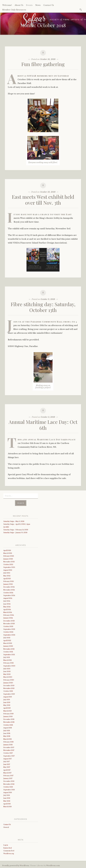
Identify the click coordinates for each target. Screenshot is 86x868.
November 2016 (9, 784)
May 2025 (7, 576)
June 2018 (7, 733)
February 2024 (9, 615)
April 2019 (7, 708)
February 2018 (8, 742)
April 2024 (7, 610)
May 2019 (7, 705)
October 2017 (8, 753)
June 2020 (7, 671)
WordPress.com (53, 866)
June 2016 (7, 798)
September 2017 (9, 756)
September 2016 (9, 790)
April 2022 (7, 640)
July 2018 (7, 731)
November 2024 (9, 590)
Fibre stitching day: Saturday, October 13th (43, 307)
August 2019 (8, 697)
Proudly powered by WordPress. (16, 866)
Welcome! (7, 5)
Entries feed (8, 848)
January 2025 (8, 584)
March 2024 (8, 612)
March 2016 (8, 807)
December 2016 (9, 781)
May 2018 (7, 736)
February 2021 (8, 663)
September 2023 (9, 629)
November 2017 (9, 750)
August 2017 (8, 759)
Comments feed (9, 851)
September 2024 (9, 595)
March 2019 (8, 711)
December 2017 (9, 747)
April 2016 (7, 804)
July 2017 (6, 762)
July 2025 (7, 573)
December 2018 (9, 719)
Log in (6, 845)
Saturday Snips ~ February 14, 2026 (16, 530)
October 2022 (8, 632)
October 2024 (8, 593)
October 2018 (8, 725)
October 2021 (8, 652)
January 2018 (8, 745)
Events (29, 5)
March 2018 (8, 739)
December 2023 (9, 621)
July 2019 (7, 700)
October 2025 (8, 564)
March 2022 (8, 643)
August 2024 (8, 598)
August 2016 (8, 792)
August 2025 (8, 570)
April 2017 (7, 770)
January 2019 (8, 716)
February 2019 (8, 714)
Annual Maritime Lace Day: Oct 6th (43, 425)
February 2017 (8, 776)
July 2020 (7, 669)
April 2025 (7, 579)
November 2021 (9, 649)
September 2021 (9, 655)
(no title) (6, 527)
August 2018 (8, 728)
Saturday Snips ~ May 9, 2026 (14, 521)
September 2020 (9, 666)
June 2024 (7, 604)
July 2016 (7, 795)
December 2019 (9, 686)
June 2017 (7, 764)
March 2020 (8, 677)
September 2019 (9, 694)
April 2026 (7, 550)
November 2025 (9, 562)
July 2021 (7, 657)
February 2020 (9, 680)
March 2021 (8, 660)
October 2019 (8, 691)
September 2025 (9, 567)
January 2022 (8, 646)
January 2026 (8, 559)
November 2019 (9, 688)
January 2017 (8, 778)
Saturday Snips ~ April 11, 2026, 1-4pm (17, 524)
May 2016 (7, 801)
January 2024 (8, 618)
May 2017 (7, 767)
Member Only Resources (14, 10)
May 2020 (7, 674)
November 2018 (9, 722)
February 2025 (9, 581)
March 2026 (8, 553)
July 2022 (7, 638)
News (38, 5)
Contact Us (49, 5)
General (6, 827)
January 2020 (8, 683)
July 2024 (7, 601)
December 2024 (9, 587)
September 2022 (9, 635)
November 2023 (9, 624)
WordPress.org (9, 854)
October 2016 (8, 787)
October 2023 (8, 626)
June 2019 (7, 702)
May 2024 (7, 607)
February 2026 (9, 556)
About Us (19, 5)
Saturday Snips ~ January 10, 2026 (15, 533)
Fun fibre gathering (43, 64)
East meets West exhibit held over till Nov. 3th (43, 200)
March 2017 (7, 773)
